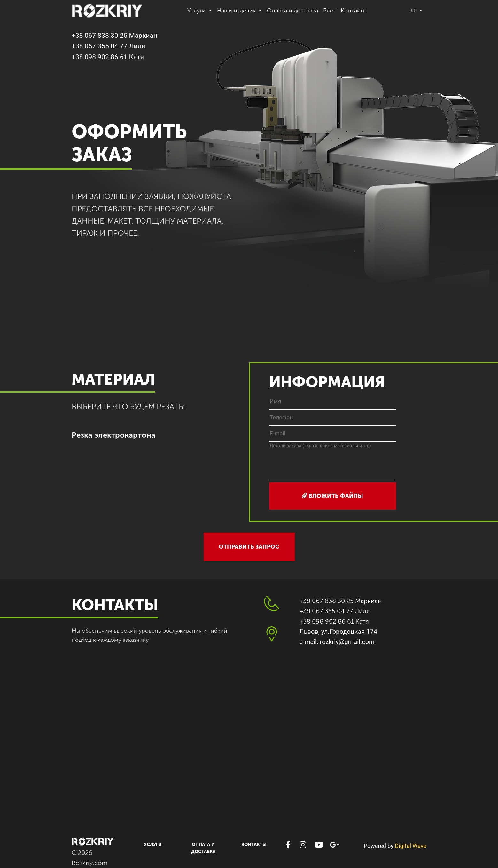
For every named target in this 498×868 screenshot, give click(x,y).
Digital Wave (411, 846)
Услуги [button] (197, 11)
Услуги (153, 844)
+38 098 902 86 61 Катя (108, 57)
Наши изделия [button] (237, 11)
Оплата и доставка (292, 11)
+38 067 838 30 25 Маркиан (114, 36)
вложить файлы (332, 496)
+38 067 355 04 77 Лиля (108, 46)
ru (414, 11)
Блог (329, 11)
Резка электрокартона (113, 435)
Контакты (354, 11)
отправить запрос (249, 547)
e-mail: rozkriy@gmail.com (337, 642)
